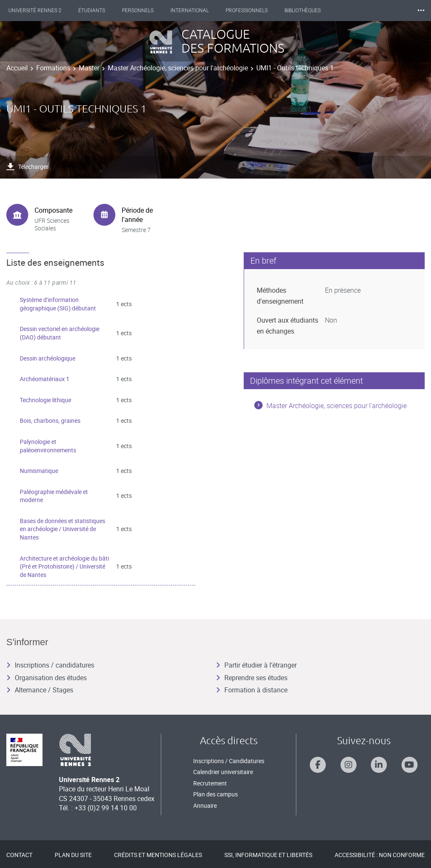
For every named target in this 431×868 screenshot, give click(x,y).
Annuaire (205, 805)
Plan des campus (215, 794)
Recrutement (210, 783)
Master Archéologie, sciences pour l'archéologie (178, 68)
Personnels (145, 11)
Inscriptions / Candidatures (229, 761)
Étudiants (99, 11)
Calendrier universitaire (223, 772)
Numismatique (39, 471)
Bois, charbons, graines (50, 421)
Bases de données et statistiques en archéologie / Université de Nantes (63, 529)
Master (89, 68)
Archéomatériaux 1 (45, 379)
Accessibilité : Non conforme (380, 855)
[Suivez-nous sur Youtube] (410, 765)
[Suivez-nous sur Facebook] (318, 765)
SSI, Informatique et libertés (268, 855)
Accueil (17, 68)
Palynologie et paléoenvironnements (48, 446)
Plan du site (73, 855)
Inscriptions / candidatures (50, 665)
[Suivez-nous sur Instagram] (349, 765)
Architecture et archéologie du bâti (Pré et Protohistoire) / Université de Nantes (64, 566)
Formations (53, 68)
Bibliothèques (310, 11)
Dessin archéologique (48, 358)
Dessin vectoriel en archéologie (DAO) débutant (60, 333)
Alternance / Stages (40, 690)
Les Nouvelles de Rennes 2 (380, 11)
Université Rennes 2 (43, 11)
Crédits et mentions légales (158, 855)
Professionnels (254, 11)
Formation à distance (252, 690)
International (197, 11)
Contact (19, 855)
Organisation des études (47, 678)
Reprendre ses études (252, 678)
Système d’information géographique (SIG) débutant (58, 304)
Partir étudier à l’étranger (256, 665)
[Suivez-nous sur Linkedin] (379, 765)
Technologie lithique (45, 400)
